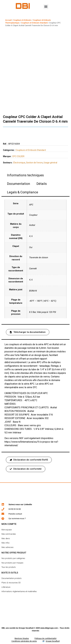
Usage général (50, 163)
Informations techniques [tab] (25, 175)
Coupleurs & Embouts (22, 20)
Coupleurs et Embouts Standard (34, 23)
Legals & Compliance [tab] (23, 192)
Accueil (8, 20)
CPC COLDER (18, 156)
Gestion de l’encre (34, 163)
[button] (46, 7)
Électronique (19, 163)
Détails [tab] (42, 184)
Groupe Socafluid (26, 628)
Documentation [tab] (19, 184)
